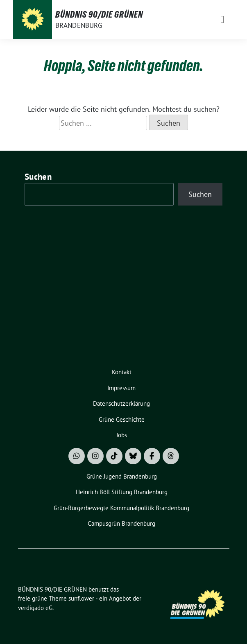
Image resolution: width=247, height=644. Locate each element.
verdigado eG (35, 608)
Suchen (38, 177)
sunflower (81, 598)
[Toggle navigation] (222, 19)
